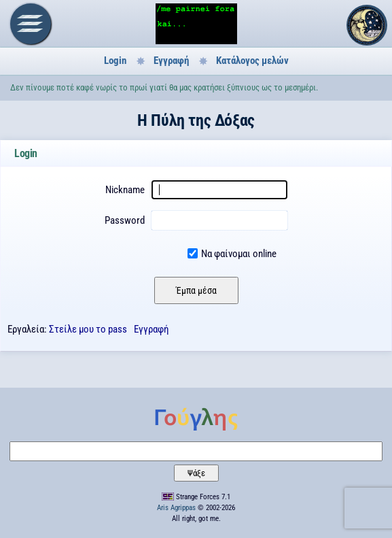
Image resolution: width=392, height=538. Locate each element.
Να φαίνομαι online (239, 254)
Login (115, 61)
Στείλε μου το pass (88, 329)
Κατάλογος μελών (252, 61)
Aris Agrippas (176, 508)
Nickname (125, 190)
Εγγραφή (171, 61)
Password (125, 220)
